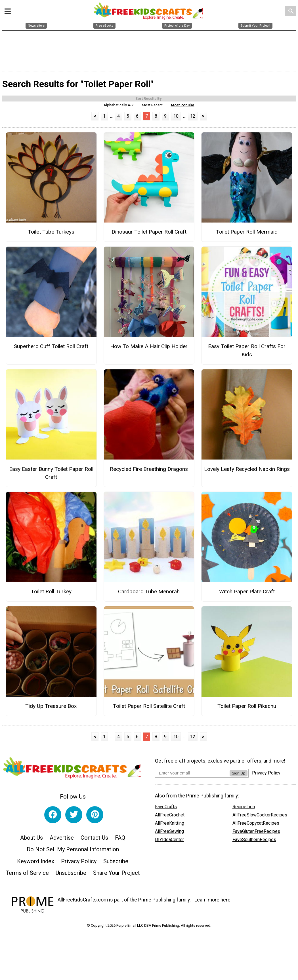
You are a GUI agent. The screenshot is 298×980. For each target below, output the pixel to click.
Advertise (62, 839)
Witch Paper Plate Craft (247, 593)
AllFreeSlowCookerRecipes (260, 817)
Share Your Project (117, 875)
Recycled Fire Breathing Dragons (149, 470)
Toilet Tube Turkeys (51, 233)
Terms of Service (27, 875)
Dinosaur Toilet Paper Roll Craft (149, 233)
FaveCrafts (166, 808)
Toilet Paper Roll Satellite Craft (149, 708)
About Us (32, 839)
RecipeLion (244, 808)
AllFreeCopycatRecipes (256, 825)
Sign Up (239, 775)
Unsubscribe (71, 875)
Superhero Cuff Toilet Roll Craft (51, 348)
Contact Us (94, 839)
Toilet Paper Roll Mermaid (247, 233)
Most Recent (152, 106)
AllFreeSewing (169, 833)
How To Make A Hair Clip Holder (149, 348)
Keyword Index (36, 863)
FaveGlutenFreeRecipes (256, 833)
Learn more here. (213, 901)
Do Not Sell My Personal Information (73, 851)
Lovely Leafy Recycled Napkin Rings (247, 470)
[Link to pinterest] (95, 816)
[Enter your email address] (192, 774)
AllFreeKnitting (170, 825)
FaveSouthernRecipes (254, 841)
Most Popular (183, 106)
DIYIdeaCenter (169, 841)
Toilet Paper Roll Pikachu (247, 708)
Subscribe (116, 863)
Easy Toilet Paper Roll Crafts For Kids (247, 352)
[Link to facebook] (53, 816)
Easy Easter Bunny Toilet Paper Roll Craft (51, 475)
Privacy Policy (79, 863)
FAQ (120, 839)
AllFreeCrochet (170, 817)
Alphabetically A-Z (119, 106)
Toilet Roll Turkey (51, 593)
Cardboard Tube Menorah (149, 593)
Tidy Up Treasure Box (51, 708)
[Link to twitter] (74, 816)
